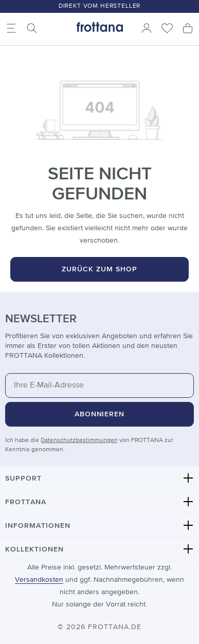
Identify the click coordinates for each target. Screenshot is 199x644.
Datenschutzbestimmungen (79, 440)
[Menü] (11, 28)
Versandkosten (39, 580)
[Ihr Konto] (147, 28)
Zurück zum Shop (99, 269)
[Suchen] (32, 28)
